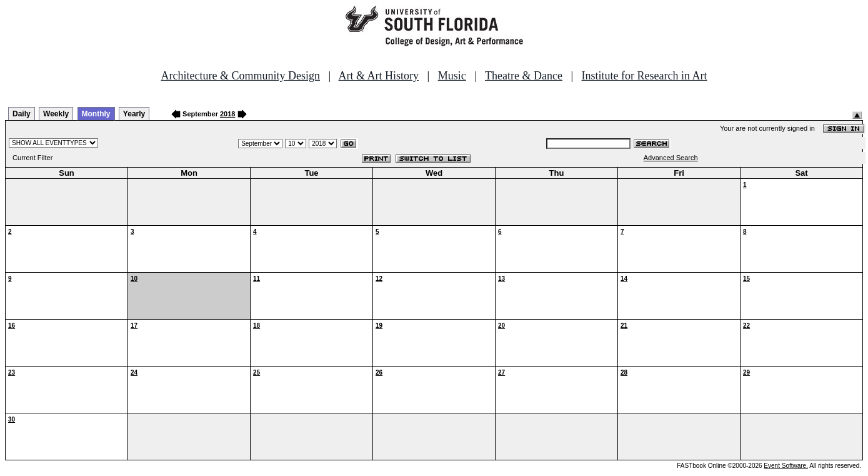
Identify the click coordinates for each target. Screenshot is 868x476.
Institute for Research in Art (645, 76)
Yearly (134, 114)
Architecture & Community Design (241, 76)
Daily (22, 114)
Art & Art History (379, 76)
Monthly (96, 114)
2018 (227, 114)
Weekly (56, 114)
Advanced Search (671, 158)
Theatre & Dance (524, 76)
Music (452, 76)
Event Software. (786, 466)
